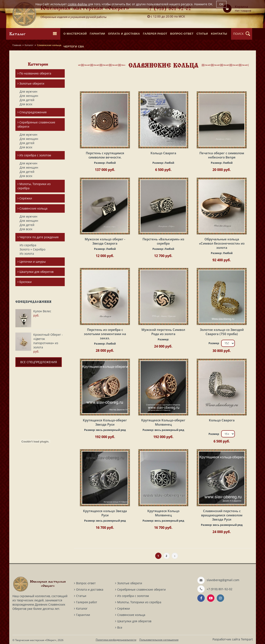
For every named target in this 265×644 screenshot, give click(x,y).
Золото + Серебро (32, 249)
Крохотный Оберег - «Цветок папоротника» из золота (48, 341)
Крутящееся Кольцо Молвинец (163, 513)
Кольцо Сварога (163, 153)
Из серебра (28, 245)
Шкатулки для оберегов (36, 272)
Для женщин (29, 96)
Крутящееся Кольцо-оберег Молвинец (163, 422)
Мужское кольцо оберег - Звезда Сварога (105, 241)
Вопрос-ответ (86, 583)
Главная (17, 45)
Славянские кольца (32, 208)
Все (120, 627)
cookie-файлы (77, 4)
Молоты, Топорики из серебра (34, 186)
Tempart (247, 639)
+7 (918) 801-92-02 (169, 9)
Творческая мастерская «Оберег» (36, 640)
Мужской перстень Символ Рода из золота (163, 332)
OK (221, 4)
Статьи (81, 596)
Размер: (105, 163)
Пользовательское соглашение (159, 640)
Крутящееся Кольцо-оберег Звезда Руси (105, 422)
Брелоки (25, 282)
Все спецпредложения (39, 362)
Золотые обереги (31, 83)
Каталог (29, 45)
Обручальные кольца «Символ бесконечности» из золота (222, 243)
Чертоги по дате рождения (38, 237)
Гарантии (83, 615)
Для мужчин (28, 91)
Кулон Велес (42, 311)
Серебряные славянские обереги (36, 124)
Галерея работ (87, 602)
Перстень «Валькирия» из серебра (163, 241)
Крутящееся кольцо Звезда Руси (105, 513)
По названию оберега (34, 73)
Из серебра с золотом (34, 155)
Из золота (27, 254)
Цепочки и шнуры (32, 262)
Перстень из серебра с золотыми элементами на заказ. (105, 334)
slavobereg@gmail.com (223, 580)
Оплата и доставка (90, 589)
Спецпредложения (32, 112)
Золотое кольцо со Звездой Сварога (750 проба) (222, 332)
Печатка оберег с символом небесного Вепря (222, 155)
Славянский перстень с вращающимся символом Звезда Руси (222, 515)
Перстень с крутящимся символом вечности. (105, 155)
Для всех (26, 104)
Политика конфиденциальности (116, 640)
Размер (214, 343)
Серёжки (25, 198)
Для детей (27, 100)
